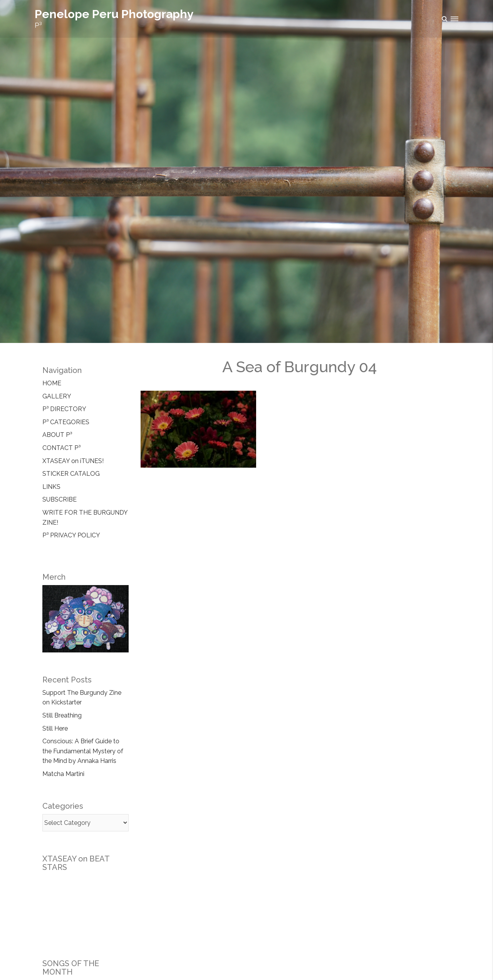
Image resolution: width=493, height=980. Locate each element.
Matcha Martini (63, 774)
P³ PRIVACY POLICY (71, 535)
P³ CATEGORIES (66, 422)
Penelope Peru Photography (114, 14)
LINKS (51, 487)
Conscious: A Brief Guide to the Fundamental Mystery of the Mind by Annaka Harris (83, 751)
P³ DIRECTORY (64, 409)
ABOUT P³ (57, 435)
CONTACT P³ (61, 448)
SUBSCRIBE (60, 499)
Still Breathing (62, 715)
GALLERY (57, 396)
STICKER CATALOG (71, 474)
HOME (52, 383)
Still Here (55, 728)
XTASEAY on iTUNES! (73, 461)
